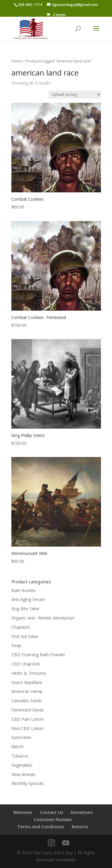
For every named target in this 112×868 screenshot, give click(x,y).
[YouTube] (66, 843)
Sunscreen (21, 737)
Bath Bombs (24, 590)
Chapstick (21, 627)
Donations (82, 812)
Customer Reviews (53, 819)
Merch (17, 747)
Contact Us (51, 812)
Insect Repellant (27, 682)
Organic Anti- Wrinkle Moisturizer (43, 618)
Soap (16, 645)
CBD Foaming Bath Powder (38, 655)
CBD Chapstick (26, 664)
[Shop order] (75, 95)
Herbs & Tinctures (29, 673)
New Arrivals (23, 774)
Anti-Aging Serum (28, 599)
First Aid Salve (25, 636)
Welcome (23, 812)
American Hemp (27, 691)
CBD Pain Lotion (27, 719)
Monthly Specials (28, 783)
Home (17, 61)
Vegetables (22, 765)
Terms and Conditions (41, 827)
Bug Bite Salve (25, 609)
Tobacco (20, 756)
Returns (80, 827)
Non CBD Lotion (27, 728)
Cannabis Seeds (27, 701)
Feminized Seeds (28, 710)
